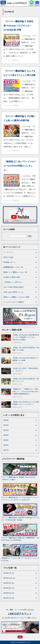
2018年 (6, 445)
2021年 (6, 430)
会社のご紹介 (8, 257)
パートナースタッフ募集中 (14, 302)
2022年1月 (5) (9, 598)
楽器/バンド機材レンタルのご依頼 (16, 297)
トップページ (8, 252)
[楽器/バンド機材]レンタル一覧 (15, 272)
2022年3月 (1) (9, 588)
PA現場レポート (9, 262)
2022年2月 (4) (9, 593)
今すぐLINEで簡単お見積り (14, 287)
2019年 (6, 440)
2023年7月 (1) (9, 573)
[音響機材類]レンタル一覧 (13, 267)
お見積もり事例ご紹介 (12, 277)
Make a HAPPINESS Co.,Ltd (21, 642)
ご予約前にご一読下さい (13, 282)
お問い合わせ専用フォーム (14, 292)
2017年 (6, 450)
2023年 (6, 420)
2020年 (6, 435)
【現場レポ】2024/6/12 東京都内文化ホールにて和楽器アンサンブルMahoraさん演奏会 (26, 337)
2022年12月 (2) (9, 578)
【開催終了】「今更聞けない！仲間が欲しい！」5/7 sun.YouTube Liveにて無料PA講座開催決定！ (26, 391)
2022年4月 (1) (9, 583)
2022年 (6, 425)
